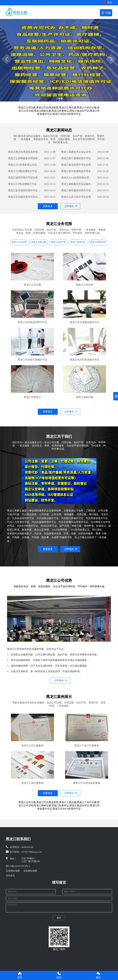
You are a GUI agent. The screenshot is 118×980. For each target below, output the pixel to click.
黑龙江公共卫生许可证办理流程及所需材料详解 (77, 197)
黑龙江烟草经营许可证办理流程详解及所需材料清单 (24, 178)
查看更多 (48, 206)
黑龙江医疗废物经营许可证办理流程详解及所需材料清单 (77, 158)
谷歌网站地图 (30, 871)
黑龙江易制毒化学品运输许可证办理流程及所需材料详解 (77, 184)
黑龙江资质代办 (78, 242)
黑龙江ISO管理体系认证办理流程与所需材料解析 (24, 165)
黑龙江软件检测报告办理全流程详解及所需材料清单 (77, 171)
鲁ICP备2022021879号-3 (18, 866)
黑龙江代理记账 (39, 242)
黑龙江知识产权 (58, 242)
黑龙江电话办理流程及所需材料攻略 (24, 152)
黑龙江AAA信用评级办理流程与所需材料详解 (77, 178)
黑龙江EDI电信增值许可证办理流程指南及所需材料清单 (24, 171)
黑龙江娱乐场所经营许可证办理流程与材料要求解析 (24, 190)
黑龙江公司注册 (19, 242)
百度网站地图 (13, 871)
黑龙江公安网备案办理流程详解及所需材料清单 (24, 158)
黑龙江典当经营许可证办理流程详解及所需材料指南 (77, 165)
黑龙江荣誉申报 (98, 242)
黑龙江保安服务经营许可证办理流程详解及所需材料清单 (77, 190)
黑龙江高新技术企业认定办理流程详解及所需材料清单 (77, 152)
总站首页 (10, 876)
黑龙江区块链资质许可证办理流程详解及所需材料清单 (24, 197)
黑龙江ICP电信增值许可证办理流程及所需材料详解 (24, 184)
